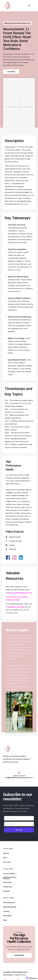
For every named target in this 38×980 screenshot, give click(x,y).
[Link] (8, 558)
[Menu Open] (29, 6)
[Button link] (11, 72)
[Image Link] (6, 6)
